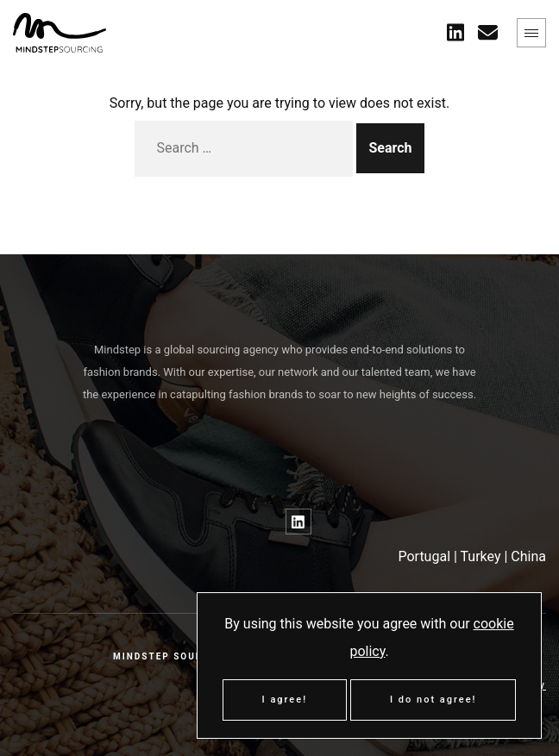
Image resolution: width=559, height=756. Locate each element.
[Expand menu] (531, 33)
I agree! (285, 700)
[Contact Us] (488, 33)
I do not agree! (433, 700)
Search (390, 148)
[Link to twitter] (455, 33)
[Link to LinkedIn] (298, 522)
